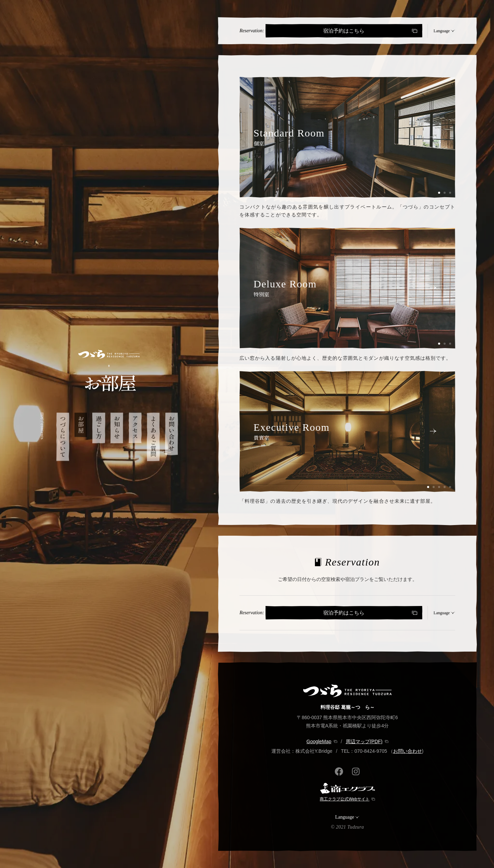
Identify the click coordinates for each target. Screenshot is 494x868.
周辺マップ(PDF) (364, 741)
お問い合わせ (408, 751)
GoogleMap (319, 741)
